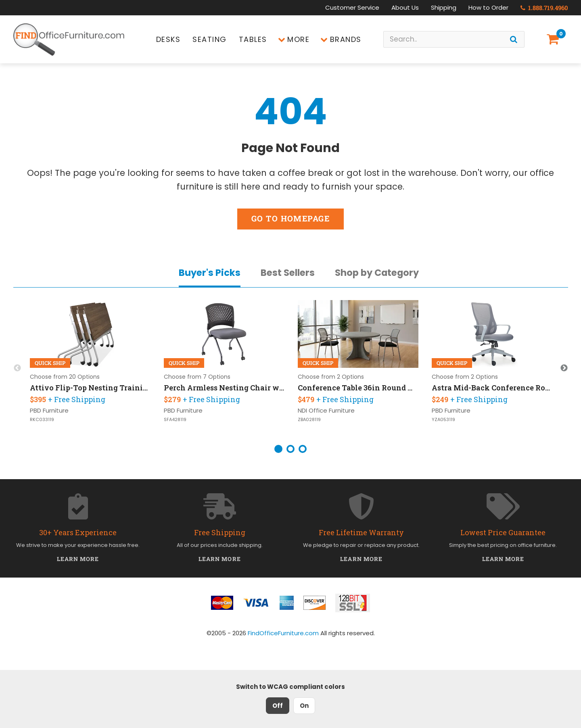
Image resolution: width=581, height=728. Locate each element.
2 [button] (290, 449)
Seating (210, 39)
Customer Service (352, 7)
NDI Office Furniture (326, 410)
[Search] (514, 39)
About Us (405, 7)
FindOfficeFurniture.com (283, 633)
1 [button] (278, 449)
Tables (253, 39)
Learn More (78, 559)
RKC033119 (42, 420)
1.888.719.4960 (544, 8)
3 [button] (303, 449)
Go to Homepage (290, 218)
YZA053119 (443, 420)
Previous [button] (17, 368)
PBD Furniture (49, 410)
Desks (168, 39)
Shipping (444, 7)
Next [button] (564, 368)
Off (278, 706)
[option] (90, 368)
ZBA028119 (309, 420)
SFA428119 (175, 420)
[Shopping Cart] (554, 39)
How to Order (488, 7)
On (304, 706)
